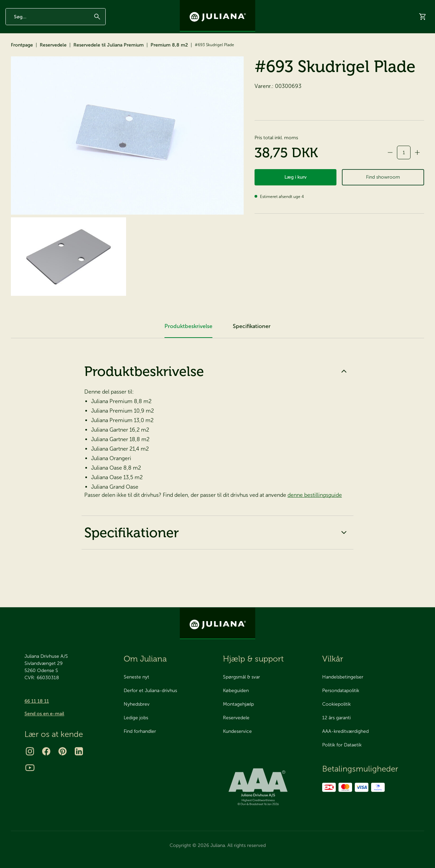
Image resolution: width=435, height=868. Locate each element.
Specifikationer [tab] (252, 357)
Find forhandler (140, 732)
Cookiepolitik (336, 704)
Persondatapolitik (341, 691)
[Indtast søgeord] (56, 28)
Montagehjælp (238, 704)
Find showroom (383, 210)
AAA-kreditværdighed (345, 732)
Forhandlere (370, 52)
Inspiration (330, 6)
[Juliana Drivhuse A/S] (217, 16)
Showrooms (333, 52)
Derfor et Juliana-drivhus (150, 691)
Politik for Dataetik (342, 745)
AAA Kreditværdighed (90, 6)
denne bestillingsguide (315, 526)
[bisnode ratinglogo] (267, 787)
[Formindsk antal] (390, 183)
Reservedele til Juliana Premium (109, 76)
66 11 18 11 (37, 701)
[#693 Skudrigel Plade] (127, 166)
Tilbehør (56, 52)
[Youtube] (30, 767)
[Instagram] (30, 751)
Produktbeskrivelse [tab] (188, 357)
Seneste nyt (136, 677)
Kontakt (375, 6)
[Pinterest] (63, 751)
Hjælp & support (412, 52)
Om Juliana (145, 659)
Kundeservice (237, 732)
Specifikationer (217, 563)
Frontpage (22, 76)
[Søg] (97, 28)
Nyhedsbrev (301, 6)
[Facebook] (46, 751)
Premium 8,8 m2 (169, 76)
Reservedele (98, 52)
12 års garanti (18, 6)
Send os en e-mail (44, 714)
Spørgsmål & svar (241, 677)
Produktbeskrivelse (217, 402)
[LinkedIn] (79, 751)
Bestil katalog (294, 52)
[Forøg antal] (417, 183)
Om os (354, 6)
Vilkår (333, 659)
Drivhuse (19, 52)
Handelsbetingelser (343, 677)
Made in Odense (50, 6)
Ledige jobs (136, 718)
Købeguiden (236, 691)
